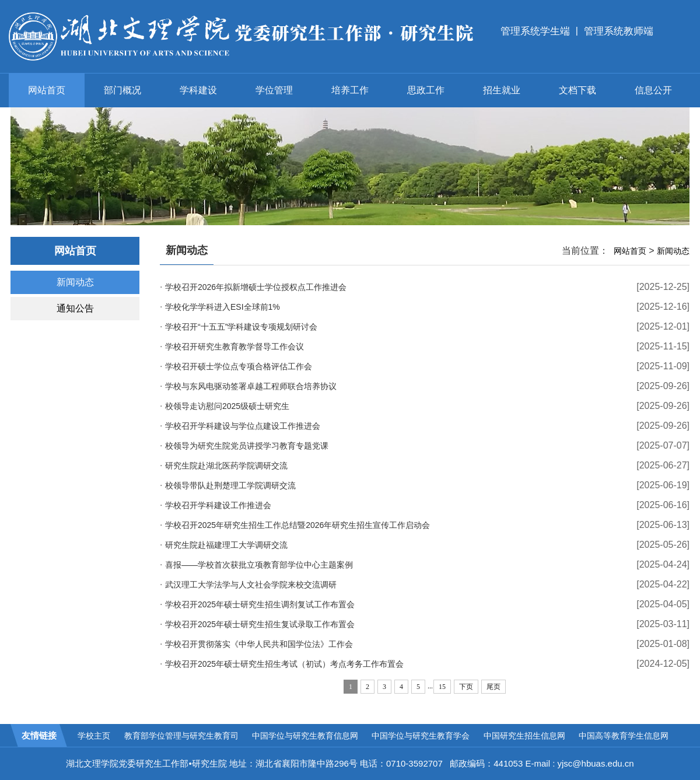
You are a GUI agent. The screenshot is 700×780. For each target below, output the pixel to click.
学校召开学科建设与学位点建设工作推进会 (243, 426)
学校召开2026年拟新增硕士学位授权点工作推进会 (256, 287)
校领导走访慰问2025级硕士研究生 (227, 406)
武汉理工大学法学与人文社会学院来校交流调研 (251, 585)
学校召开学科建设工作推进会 (218, 505)
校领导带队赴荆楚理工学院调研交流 (230, 485)
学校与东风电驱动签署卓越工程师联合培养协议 (251, 386)
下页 (466, 687)
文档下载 (577, 90)
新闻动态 (75, 282)
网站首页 (47, 90)
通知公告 (75, 308)
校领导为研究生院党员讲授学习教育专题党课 (247, 446)
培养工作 (350, 90)
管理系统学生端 (535, 31)
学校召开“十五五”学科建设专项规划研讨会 (241, 327)
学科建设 (198, 90)
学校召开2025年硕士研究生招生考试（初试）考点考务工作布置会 (284, 664)
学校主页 (94, 736)
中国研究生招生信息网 (524, 736)
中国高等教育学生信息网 (624, 736)
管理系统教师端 (619, 31)
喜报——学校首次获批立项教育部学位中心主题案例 (259, 565)
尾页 (494, 687)
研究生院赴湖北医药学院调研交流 (226, 466)
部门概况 (123, 90)
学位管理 (274, 90)
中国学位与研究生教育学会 (421, 736)
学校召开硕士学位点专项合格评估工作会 (239, 366)
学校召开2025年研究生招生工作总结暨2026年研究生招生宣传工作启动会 (297, 525)
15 (442, 687)
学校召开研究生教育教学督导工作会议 (235, 347)
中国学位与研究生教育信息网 (305, 736)
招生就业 (502, 90)
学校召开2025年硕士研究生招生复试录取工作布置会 (260, 624)
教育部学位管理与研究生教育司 (181, 736)
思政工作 (426, 90)
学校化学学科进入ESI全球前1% (223, 307)
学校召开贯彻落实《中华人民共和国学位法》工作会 (259, 644)
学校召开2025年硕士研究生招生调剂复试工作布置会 (260, 604)
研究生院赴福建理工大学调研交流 (226, 545)
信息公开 (653, 90)
